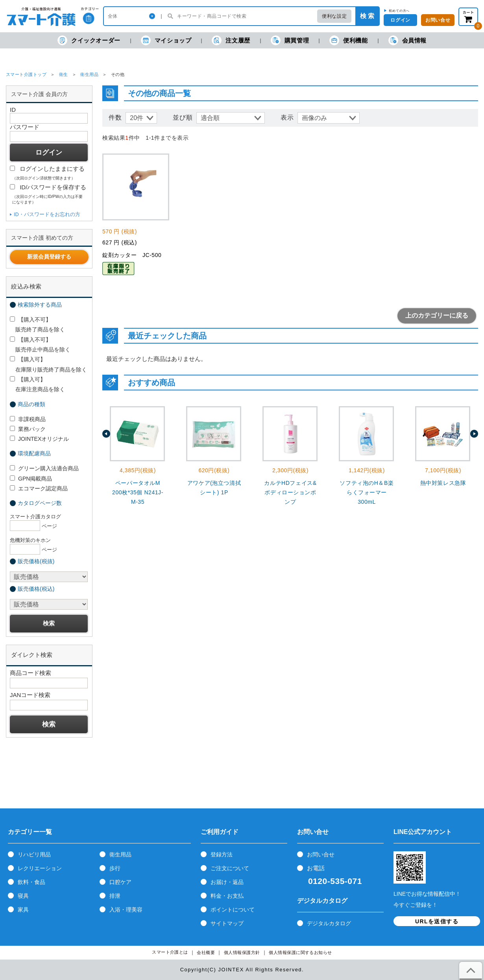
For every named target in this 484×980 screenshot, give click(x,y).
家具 (23, 910)
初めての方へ (399, 11)
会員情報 (407, 40)
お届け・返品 (227, 882)
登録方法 (222, 854)
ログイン (400, 20)
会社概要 (206, 953)
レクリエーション (40, 868)
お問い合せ (321, 854)
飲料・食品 (31, 882)
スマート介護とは (170, 952)
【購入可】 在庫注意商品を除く (37, 384)
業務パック (28, 429)
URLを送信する (437, 921)
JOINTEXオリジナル (39, 439)
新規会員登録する (49, 257)
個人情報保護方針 (242, 953)
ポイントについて (233, 910)
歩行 (115, 868)
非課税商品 (28, 419)
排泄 (115, 896)
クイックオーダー (89, 40)
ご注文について (230, 868)
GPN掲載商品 (31, 479)
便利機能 (348, 40)
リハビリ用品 (34, 854)
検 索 (367, 16)
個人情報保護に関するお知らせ (300, 953)
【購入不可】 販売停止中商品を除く (40, 345)
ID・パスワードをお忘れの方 (47, 214)
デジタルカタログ (329, 923)
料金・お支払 (227, 896)
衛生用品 (89, 74)
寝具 (23, 896)
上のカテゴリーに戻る (437, 315)
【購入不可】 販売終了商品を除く (37, 325)
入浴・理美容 (126, 910)
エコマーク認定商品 (39, 488)
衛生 (64, 74)
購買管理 (290, 40)
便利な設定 (334, 16)
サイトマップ (227, 923)
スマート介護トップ (26, 74)
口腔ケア (120, 882)
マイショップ (166, 40)
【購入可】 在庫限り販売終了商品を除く (48, 364)
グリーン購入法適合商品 (44, 468)
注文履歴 (231, 40)
